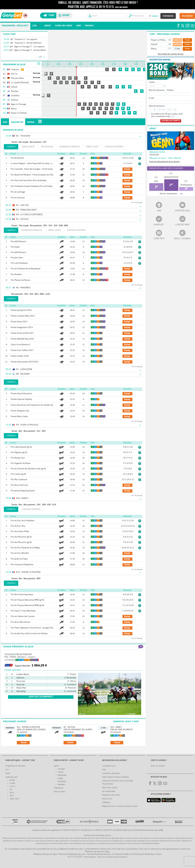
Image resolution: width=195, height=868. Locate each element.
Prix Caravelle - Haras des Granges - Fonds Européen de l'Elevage (39, 169)
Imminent (178, 40)
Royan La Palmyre (159, 40)
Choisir (153, 86)
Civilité (152, 82)
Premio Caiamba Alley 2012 (23, 316)
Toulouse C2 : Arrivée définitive (28, 43)
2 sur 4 (12, 786)
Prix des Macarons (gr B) (21, 542)
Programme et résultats (15, 766)
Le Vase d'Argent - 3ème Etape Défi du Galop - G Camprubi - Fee (38, 164)
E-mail (151, 98)
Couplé (12, 783)
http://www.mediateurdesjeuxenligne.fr (112, 857)
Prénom (170, 90)
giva (156, 181)
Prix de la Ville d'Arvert (20, 622)
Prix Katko (15, 247)
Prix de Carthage (18, 192)
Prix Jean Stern (17, 258)
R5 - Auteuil (70, 727)
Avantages (159, 225)
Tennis (61, 772)
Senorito (20, 685)
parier (127, 169)
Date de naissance (157, 106)
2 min (177, 49)
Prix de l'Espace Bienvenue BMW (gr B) (27, 605)
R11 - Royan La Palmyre (28, 727)
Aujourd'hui (17, 122)
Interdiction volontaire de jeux (97, 836)
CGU (173, 116)
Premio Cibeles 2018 (20, 356)
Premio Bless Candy (19, 417)
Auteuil (154, 44)
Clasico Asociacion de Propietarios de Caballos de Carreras (36, 405)
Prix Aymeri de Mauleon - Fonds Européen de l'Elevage (34, 175)
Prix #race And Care (19, 485)
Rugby (60, 778)
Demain (31, 122)
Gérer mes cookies (110, 788)
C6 (170, 44)
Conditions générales (111, 773)
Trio (11, 790)
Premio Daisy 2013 (19, 322)
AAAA (169, 110)
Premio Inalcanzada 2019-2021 (25, 362)
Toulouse (9, 655)
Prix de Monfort (17, 158)
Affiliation (106, 803)
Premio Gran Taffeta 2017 (22, 350)
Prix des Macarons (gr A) (21, 537)
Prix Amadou (16, 274)
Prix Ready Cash (18, 458)
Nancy (154, 49)
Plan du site (107, 799)
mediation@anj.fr (90, 857)
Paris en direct (60, 792)
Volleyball (62, 782)
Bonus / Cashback (182, 239)
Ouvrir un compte (171, 121)
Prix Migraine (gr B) (19, 453)
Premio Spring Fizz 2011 (21, 310)
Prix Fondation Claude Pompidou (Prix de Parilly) (32, 186)
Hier (5, 122)
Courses (11, 147)
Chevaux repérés (114, 147)
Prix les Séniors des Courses (23, 616)
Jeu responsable (109, 791)
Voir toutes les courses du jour (171, 54)
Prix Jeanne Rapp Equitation (23, 491)
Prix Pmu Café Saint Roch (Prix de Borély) (29, 181)
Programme (59, 788)
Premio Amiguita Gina (20, 411)
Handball (61, 785)
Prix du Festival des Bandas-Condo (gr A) (28, 469)
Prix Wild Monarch (18, 242)
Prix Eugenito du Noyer (21, 463)
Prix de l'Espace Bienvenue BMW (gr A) (27, 600)
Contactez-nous (182, 211)
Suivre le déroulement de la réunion (164, 162)
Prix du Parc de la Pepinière (22, 521)
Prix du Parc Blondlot (20, 553)
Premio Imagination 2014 (22, 327)
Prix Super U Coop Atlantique (23, 611)
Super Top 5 (159, 239)
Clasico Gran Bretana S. (21, 345)
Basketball (62, 775)
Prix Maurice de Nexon (20, 280)
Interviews (47, 147)
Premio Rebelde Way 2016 (22, 339)
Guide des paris (182, 225)
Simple (12, 780)
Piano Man (21, 688)
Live (7, 770)
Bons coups (92, 147)
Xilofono (20, 678)
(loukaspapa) (186, 185)
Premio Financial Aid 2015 (22, 333)
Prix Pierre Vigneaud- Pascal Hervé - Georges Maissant (34, 628)
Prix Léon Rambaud (19, 263)
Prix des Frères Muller (20, 532)
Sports (57, 766)
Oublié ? (155, 16)
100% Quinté (28, 147)
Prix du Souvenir (18, 198)
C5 (170, 40)
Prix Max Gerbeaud (19, 480)
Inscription (187, 16)
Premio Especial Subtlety (21, 399)
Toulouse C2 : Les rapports (26, 39)
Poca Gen (21, 681)
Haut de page (136, 203)
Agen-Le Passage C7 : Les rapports (29, 47)
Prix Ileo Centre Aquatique (22, 595)
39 (141, 647)
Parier (187, 40)
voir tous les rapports (41, 697)
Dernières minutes (70, 147)
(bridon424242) (171, 177)
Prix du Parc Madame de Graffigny (25, 548)
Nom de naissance (157, 90)
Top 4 (12, 793)
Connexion (168, 16)
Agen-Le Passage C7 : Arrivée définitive (31, 50)
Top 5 (12, 796)
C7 (170, 49)
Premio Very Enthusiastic (21, 394)
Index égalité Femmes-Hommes (116, 777)
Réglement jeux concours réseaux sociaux (120, 806)
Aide (159, 211)
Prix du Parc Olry (18, 526)
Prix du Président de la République (26, 269)
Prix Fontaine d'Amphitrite (22, 565)
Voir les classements (168, 194)
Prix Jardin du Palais (19, 559)
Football (61, 769)
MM (160, 110)
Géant (8, 773)
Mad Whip (21, 691)
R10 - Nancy (116, 727)
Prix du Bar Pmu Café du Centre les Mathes (29, 634)
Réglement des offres (111, 795)
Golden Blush (23, 674)
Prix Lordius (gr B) (18, 474)
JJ (150, 110)
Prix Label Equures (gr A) (21, 447)
